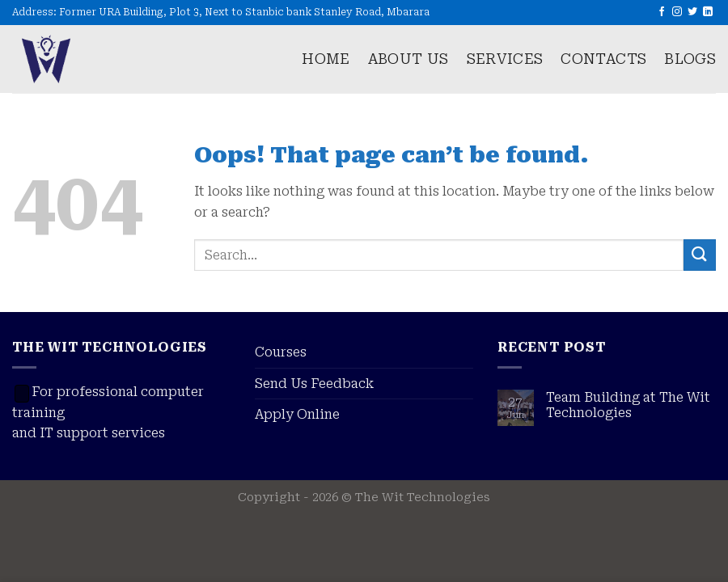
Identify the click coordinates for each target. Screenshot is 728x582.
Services (505, 59)
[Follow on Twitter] (692, 12)
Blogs (690, 59)
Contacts (603, 59)
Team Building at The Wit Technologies (628, 405)
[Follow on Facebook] (662, 12)
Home (326, 59)
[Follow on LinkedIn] (708, 12)
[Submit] (700, 255)
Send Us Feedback (314, 384)
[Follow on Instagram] (677, 12)
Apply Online (297, 414)
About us (408, 59)
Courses (281, 352)
